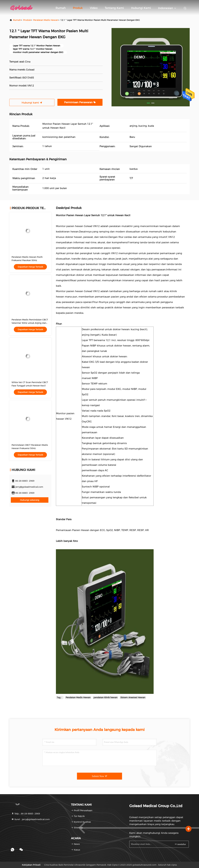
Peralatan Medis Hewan (46, 20)
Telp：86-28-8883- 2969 (26, 814)
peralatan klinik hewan (105, 697)
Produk (78, 8)
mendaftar (180, 844)
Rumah (61, 8)
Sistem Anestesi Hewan (133, 697)
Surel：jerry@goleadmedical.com (31, 819)
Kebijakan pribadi (31, 865)
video (94, 8)
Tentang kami (114, 8)
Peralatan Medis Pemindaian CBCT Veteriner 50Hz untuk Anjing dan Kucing (30, 323)
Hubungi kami (141, 8)
